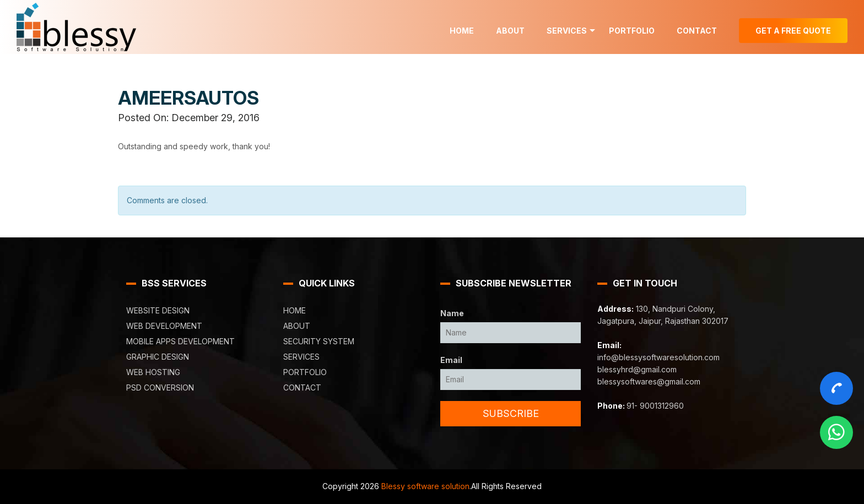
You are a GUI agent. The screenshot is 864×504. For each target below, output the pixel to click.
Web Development (164, 326)
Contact (697, 31)
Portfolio (632, 31)
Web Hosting (153, 372)
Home (462, 31)
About (510, 31)
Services (567, 31)
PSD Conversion (160, 388)
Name (452, 313)
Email (451, 360)
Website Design (158, 310)
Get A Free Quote (793, 31)
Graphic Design (158, 357)
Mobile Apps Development (180, 341)
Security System (319, 341)
